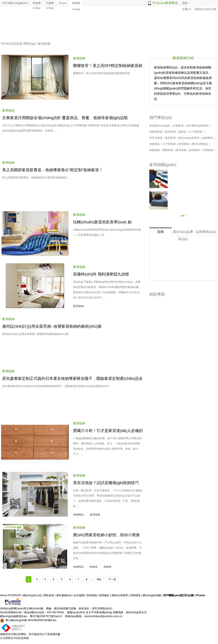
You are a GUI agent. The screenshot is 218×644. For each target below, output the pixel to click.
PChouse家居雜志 (165, 3)
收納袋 (107, 567)
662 (99, 579)
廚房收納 (195, 150)
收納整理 (208, 138)
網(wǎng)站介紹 (32, 595)
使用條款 (104, 595)
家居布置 (171, 132)
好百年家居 (156, 138)
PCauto (63, 3)
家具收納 (181, 150)
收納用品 (78, 515)
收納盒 (94, 567)
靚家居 (183, 132)
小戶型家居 (196, 132)
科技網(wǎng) (37, 3)
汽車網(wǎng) (50, 3)
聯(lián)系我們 (120, 595)
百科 (161, 232)
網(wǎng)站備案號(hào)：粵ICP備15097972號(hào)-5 (31, 616)
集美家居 (171, 138)
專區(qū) (30, 44)
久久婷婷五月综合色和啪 (14, 638)
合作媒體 (79, 595)
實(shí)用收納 (200, 144)
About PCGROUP (10, 595)
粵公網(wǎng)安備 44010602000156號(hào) (28, 621)
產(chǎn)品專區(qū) (183, 233)
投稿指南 (92, 595)
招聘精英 (135, 595)
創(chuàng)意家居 (189, 138)
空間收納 (208, 150)
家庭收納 (155, 150)
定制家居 (179, 126)
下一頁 (112, 579)
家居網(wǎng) (76, 4)
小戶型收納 (169, 144)
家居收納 (44, 44)
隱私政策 (49, 595)
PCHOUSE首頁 (12, 44)
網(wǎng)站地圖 (152, 595)
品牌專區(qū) (206, 232)
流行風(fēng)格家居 (198, 126)
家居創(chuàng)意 (160, 126)
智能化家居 (156, 132)
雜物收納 (168, 150)
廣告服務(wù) (64, 595)
